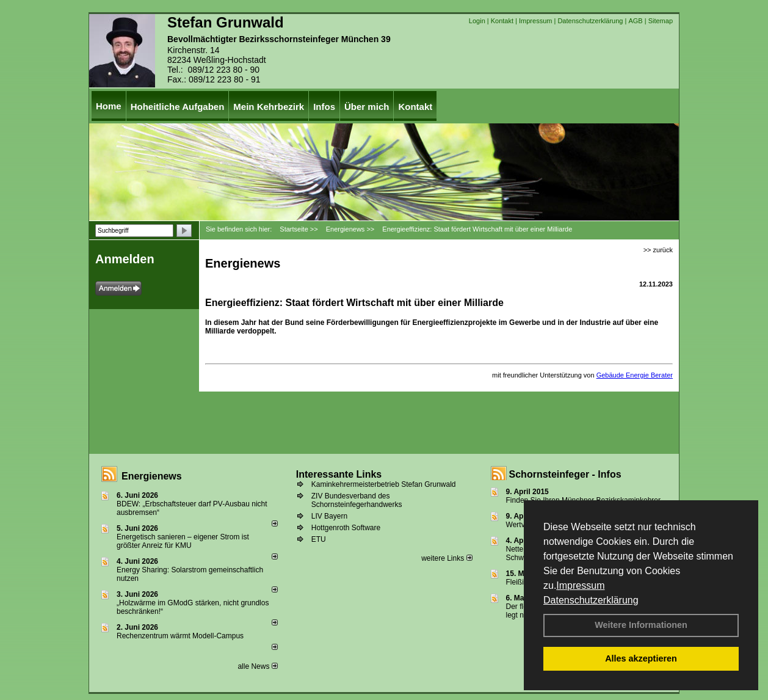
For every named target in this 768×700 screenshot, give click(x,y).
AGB (635, 21)
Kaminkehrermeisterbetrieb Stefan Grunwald (384, 484)
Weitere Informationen (641, 625)
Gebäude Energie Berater (635, 375)
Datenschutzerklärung (591, 600)
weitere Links (447, 558)
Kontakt (502, 21)
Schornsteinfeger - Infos (565, 474)
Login (477, 21)
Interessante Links (339, 474)
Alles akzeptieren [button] (641, 658)
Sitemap (661, 21)
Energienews (152, 476)
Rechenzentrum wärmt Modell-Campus (180, 636)
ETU (319, 539)
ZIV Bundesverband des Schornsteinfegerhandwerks (357, 500)
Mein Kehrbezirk (269, 107)
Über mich (367, 107)
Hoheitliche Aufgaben (178, 107)
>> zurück (658, 250)
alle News (257, 666)
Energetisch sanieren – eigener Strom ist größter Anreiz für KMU (183, 541)
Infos (324, 107)
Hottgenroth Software (346, 528)
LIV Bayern (329, 516)
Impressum (580, 585)
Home (109, 106)
